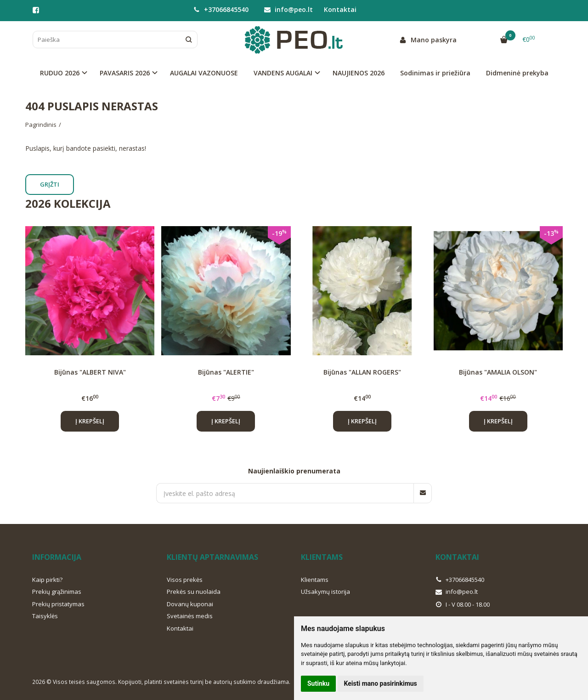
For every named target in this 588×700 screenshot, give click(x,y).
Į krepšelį (90, 421)
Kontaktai (340, 9)
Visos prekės (185, 580)
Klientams (322, 557)
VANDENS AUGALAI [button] (283, 73)
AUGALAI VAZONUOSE (204, 73)
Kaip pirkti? (47, 580)
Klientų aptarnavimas (212, 557)
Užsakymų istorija (325, 592)
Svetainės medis (190, 616)
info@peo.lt (288, 9)
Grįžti (50, 184)
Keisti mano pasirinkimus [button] (381, 683)
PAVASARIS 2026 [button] (125, 73)
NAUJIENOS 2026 (359, 73)
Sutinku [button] (318, 683)
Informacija (57, 557)
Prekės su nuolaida (194, 592)
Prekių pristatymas (58, 604)
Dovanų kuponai (190, 604)
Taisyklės (45, 616)
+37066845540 (221, 9)
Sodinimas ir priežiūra (435, 73)
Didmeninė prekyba (517, 73)
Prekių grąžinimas (57, 592)
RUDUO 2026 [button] (60, 73)
